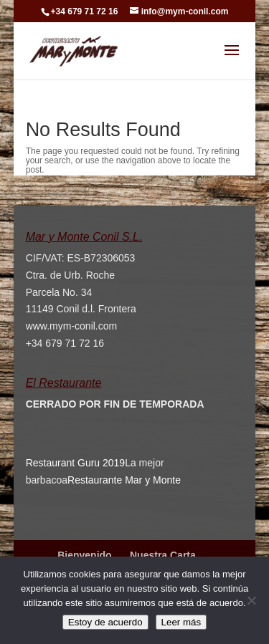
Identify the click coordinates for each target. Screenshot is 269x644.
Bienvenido (84, 555)
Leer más (181, 622)
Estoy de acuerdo (105, 622)
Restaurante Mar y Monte (124, 480)
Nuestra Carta (163, 555)
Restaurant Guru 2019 (76, 463)
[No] (251, 600)
